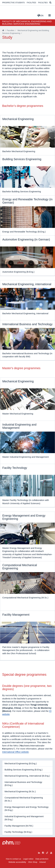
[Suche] (50, 3)
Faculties (43, 3)
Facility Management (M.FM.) (19, 826)
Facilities (31, 3)
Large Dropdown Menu (11, 842)
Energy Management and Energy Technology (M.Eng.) (27, 809)
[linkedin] (39, 852)
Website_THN (7, 15)
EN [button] (40, 15)
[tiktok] (47, 852)
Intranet (43, 862)
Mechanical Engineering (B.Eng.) (21, 763)
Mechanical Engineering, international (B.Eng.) (27, 776)
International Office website (15, 752)
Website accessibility (17, 862)
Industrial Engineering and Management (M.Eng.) (24, 818)
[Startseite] (3, 30)
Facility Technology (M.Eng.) (18, 832)
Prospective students (13, 3)
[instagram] (43, 852)
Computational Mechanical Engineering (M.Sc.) (24, 799)
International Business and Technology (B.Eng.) (23, 784)
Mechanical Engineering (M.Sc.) (20, 791)
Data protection (42, 859)
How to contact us (13, 859)
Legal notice (28, 859)
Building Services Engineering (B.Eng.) (23, 770)
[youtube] (51, 852)
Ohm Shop (33, 862)
